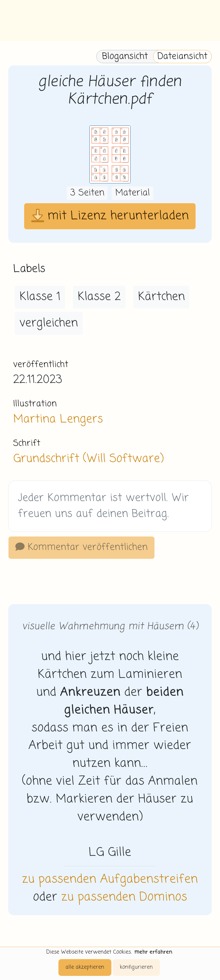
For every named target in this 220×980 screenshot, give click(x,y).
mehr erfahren (153, 952)
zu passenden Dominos (124, 897)
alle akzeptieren (85, 967)
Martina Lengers (58, 419)
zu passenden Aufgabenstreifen (110, 880)
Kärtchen (161, 297)
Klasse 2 (99, 297)
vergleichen (49, 323)
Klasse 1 (40, 297)
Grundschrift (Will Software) (88, 459)
